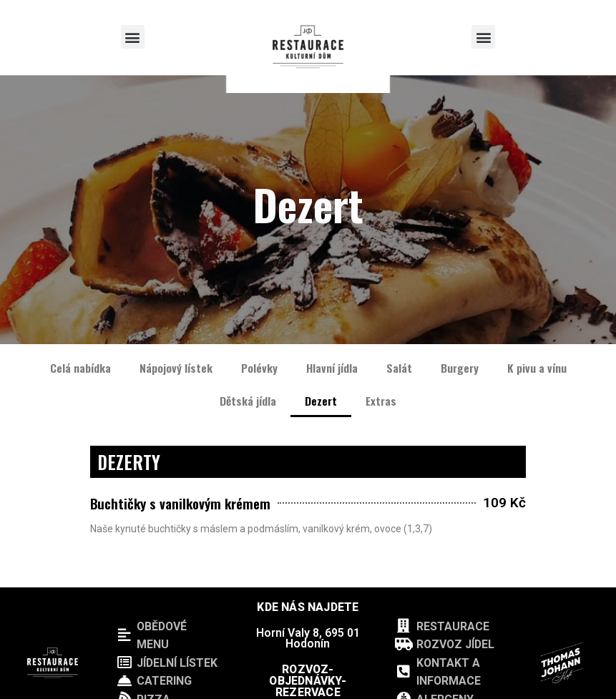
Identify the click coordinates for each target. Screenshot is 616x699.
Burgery (460, 368)
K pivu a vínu (537, 368)
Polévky (259, 368)
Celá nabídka (80, 368)
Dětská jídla (248, 401)
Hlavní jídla (332, 368)
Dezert (321, 401)
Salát (399, 368)
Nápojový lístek (176, 368)
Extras (381, 401)
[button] (133, 37)
